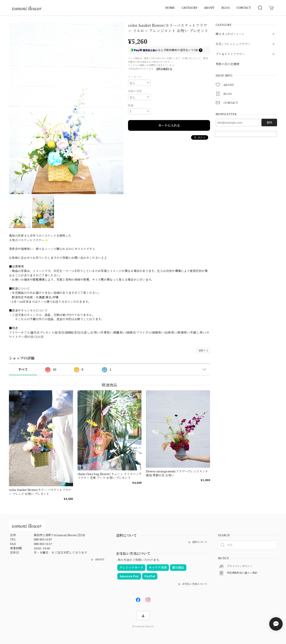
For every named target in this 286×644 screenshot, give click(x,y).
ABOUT (209, 8)
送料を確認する (164, 69)
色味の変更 (135, 91)
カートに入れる (169, 126)
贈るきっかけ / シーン (230, 34)
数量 (131, 105)
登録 (269, 122)
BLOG (226, 8)
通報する (203, 350)
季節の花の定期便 (227, 64)
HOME (170, 8)
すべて (23, 369)
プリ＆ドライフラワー (230, 54)
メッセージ (135, 77)
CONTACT (244, 8)
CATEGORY (189, 8)
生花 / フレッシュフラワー (233, 44)
